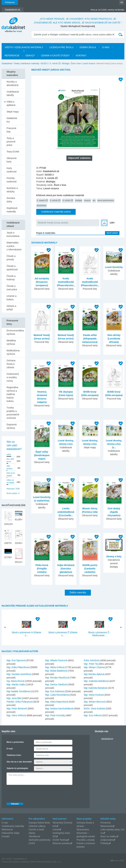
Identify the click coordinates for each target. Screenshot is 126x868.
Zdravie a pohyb (11, 308)
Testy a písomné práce (11, 142)
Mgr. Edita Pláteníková (18, 667)
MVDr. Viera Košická (94, 709)
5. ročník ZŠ (55, 64)
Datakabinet (7, 64)
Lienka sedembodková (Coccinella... (66, 512)
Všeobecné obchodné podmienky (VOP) (40, 840)
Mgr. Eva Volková (93, 715)
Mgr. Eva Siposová (16, 660)
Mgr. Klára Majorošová (57, 702)
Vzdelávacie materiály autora (56, 212)
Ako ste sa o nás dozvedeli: (19, 762)
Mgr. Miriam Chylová (94, 667)
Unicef (56, 830)
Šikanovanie (83, 830)
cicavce (87, 200)
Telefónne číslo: (14, 755)
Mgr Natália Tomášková (19, 691)
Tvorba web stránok (10, 862)
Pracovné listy (11, 130)
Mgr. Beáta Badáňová (56, 671)
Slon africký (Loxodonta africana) (114, 339)
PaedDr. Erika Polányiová (20, 702)
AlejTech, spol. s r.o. (53, 862)
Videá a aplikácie (11, 103)
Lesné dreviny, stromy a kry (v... (114, 444)
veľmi (9, 454)
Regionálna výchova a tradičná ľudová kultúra (12, 394)
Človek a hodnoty (11, 278)
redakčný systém (29, 862)
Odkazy (30, 55)
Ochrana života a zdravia (11, 364)
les (94, 200)
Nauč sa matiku (108, 836)
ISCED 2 (45, 64)
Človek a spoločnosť (12, 268)
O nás (106, 47)
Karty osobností (12, 170)
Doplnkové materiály (12, 210)
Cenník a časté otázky (55, 55)
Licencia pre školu (61, 47)
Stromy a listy (114, 556)
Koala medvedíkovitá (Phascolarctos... (66, 282)
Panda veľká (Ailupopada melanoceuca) (90, 339)
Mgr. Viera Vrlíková (16, 715)
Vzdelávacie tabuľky (13, 93)
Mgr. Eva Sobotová (55, 691)
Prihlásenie (10, 2)
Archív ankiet (12, 493)
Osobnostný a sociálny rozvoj (13, 377)
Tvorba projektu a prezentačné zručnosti (13, 413)
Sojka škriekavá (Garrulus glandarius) (66, 569)
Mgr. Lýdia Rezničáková (57, 695)
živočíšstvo (42, 205)
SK (122, 2)
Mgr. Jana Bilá (14, 698)
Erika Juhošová (92, 660)
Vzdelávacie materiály (13, 826)
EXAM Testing (60, 840)
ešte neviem (9, 467)
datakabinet (107, 739)
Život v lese (76, 64)
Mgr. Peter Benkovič (17, 709)
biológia (79, 200)
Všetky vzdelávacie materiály (24, 47)
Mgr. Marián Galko (16, 684)
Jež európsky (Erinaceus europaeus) (42, 282)
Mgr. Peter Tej (91, 664)
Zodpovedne (107, 840)
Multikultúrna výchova (13, 352)
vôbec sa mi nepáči (10, 481)
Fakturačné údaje (10, 833)
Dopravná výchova (12, 426)
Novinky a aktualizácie (13, 83)
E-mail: (10, 749)
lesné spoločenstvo (106, 200)
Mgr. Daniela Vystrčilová (19, 674)
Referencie (12, 55)
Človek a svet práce (12, 288)
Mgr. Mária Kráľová (55, 667)
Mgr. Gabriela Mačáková (96, 681)
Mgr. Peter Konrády (55, 715)
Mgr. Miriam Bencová (95, 702)
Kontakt (81, 55)
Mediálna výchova (11, 342)
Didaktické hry (12, 120)
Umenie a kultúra (11, 298)
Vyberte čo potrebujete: (18, 768)
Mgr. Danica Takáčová (56, 684)
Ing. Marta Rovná (15, 681)
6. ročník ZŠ (68, 200)
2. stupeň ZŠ (42, 200)
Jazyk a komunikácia (13, 234)
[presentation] (31, 793)
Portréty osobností (12, 180)
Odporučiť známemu (79, 158)
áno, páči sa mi (10, 460)
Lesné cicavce (89, 64)
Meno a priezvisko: (15, 742)
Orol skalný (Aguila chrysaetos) (114, 512)
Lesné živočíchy (114, 267)
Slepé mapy (13, 112)
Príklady (105, 843)
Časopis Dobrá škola (39, 823)
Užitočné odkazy (37, 826)
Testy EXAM (13, 152)
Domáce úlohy (11, 200)
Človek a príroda (11, 258)
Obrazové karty (12, 160)
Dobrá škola (88, 47)
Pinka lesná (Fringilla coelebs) (42, 569)
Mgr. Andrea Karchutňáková (59, 709)
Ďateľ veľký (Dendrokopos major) (42, 455)
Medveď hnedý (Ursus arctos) (53, 223)
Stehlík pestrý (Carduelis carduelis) (90, 569)
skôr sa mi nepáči (11, 474)
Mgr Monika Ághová (94, 674)
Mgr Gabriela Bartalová (96, 688)
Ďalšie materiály (78, 592)
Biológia (66, 64)
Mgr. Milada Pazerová (56, 660)
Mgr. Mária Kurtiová (94, 695)
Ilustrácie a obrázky (12, 190)
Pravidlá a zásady (86, 840)
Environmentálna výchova (15, 332)
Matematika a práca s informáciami (14, 246)
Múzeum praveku (61, 843)
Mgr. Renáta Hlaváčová (57, 678)
